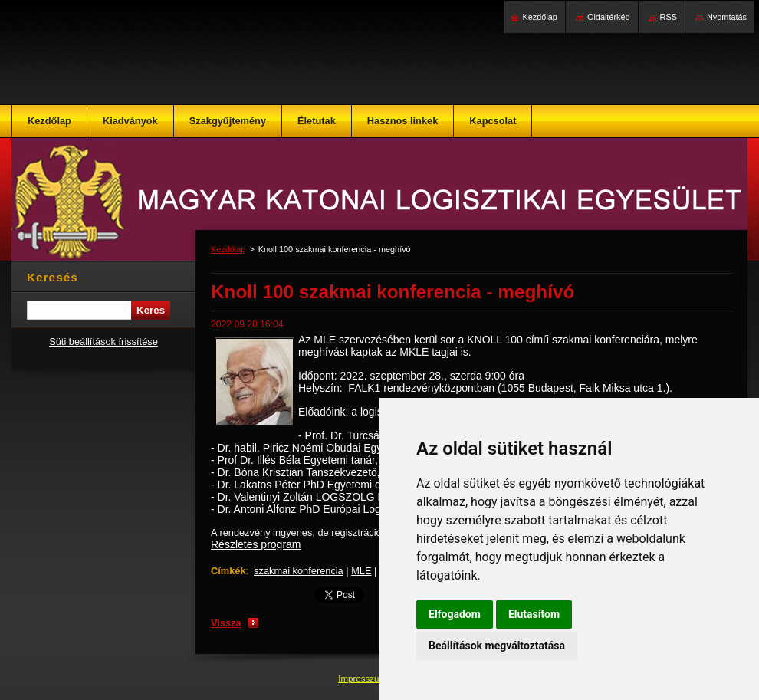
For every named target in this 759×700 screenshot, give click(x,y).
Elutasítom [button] (534, 614)
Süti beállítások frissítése (103, 342)
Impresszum (363, 679)
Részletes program (256, 544)
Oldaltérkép (609, 17)
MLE (361, 571)
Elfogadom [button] (455, 614)
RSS (669, 17)
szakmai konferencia (299, 571)
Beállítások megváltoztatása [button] (497, 646)
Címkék (228, 571)
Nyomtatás (727, 17)
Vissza (226, 623)
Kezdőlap (228, 249)
